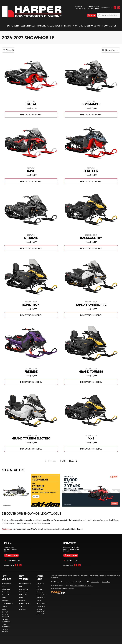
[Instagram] (119, 8)
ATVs (4, 586)
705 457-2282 (93, 9)
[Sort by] (111, 50)
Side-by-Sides (6, 589)
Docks (4, 609)
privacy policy (95, 582)
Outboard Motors (8, 603)
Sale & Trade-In (55, 26)
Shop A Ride (65, 589)
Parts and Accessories (41, 610)
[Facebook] (115, 8)
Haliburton (93, 6)
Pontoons (5, 600)
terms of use (106, 582)
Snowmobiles (6, 592)
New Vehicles (13, 26)
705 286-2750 (81, 9)
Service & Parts (95, 26)
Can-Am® (5, 612)
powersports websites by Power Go (82, 586)
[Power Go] (72, 592)
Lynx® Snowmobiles (6, 625)
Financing (41, 26)
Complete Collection (5, 630)
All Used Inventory (25, 583)
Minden (79, 6)
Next (74, 461)
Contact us (6, 529)
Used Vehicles (28, 26)
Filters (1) (8, 50)
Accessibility (41, 614)
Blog (38, 586)
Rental (68, 26)
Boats (4, 598)
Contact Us (110, 26)
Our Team (40, 589)
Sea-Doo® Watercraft (5, 616)
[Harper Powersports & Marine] (32, 12)
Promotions (79, 26)
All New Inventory (8, 583)
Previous (50, 461)
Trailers (4, 606)
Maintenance (41, 606)
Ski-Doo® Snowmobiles (6, 621)
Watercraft (5, 595)
